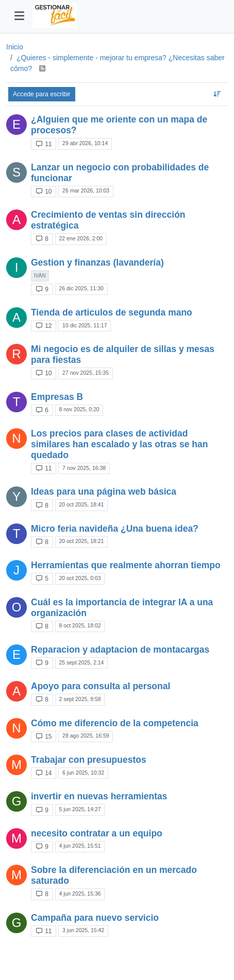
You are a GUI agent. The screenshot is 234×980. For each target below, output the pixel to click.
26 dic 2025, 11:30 (81, 288)
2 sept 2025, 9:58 (80, 699)
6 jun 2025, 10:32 (83, 773)
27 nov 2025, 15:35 (86, 373)
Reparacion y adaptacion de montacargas (120, 650)
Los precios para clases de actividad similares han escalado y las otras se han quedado (119, 444)
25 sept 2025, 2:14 (81, 662)
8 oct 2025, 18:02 (80, 625)
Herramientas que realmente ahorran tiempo (126, 565)
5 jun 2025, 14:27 (80, 809)
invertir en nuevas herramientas (99, 796)
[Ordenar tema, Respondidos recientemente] (217, 94)
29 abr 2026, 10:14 (85, 143)
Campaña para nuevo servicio (95, 918)
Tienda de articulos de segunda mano (112, 312)
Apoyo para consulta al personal (101, 686)
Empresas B (57, 397)
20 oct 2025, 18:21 (81, 541)
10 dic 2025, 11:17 (85, 325)
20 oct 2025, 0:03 (80, 578)
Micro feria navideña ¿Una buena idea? (115, 529)
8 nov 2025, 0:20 (79, 409)
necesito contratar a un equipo (97, 833)
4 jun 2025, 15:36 (80, 894)
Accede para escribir (42, 94)
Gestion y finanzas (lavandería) (97, 262)
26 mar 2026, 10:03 (86, 190)
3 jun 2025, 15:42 (83, 930)
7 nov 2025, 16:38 (84, 468)
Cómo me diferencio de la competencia (115, 723)
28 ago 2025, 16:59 (86, 736)
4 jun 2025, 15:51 (80, 846)
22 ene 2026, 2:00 (81, 238)
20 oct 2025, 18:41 (81, 504)
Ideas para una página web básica (104, 492)
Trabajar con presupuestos (89, 760)
